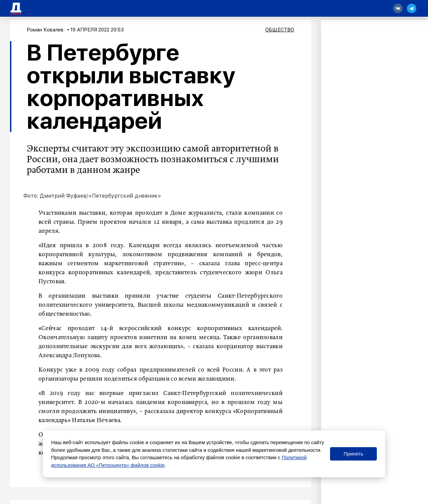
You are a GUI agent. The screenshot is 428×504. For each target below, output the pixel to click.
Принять (354, 454)
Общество (280, 30)
